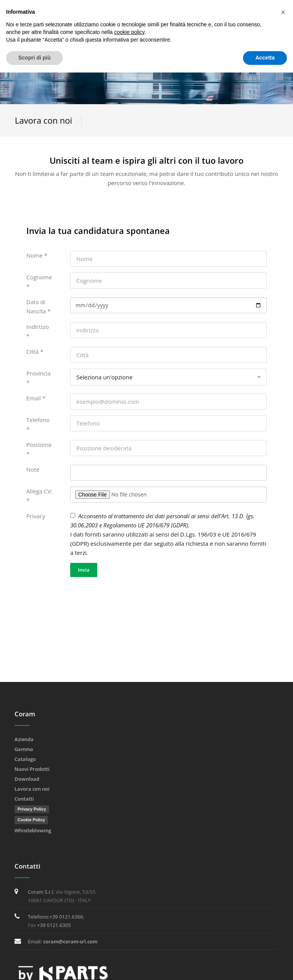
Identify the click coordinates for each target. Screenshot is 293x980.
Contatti (24, 799)
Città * (35, 351)
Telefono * (38, 424)
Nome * (37, 255)
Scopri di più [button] (35, 58)
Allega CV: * (39, 496)
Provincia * (39, 378)
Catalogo (25, 759)
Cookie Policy (31, 820)
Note (33, 469)
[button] (283, 12)
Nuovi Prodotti (32, 769)
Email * (36, 398)
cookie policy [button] (129, 32)
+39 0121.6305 (54, 925)
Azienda (24, 739)
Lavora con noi (32, 789)
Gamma (24, 749)
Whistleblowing (33, 830)
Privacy (36, 516)
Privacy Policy (32, 809)
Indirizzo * (38, 331)
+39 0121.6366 (66, 917)
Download (27, 779)
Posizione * (39, 449)
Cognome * (39, 282)
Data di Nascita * (39, 306)
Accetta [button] (265, 58)
